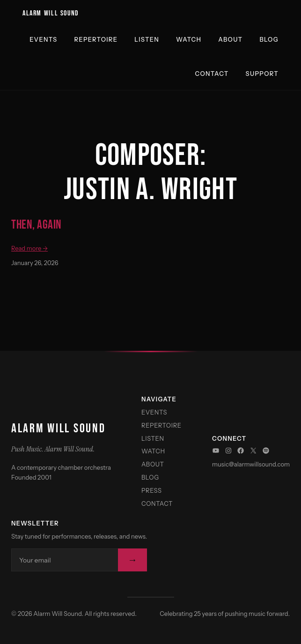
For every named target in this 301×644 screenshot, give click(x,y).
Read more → (29, 248)
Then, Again (37, 225)
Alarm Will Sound (51, 13)
